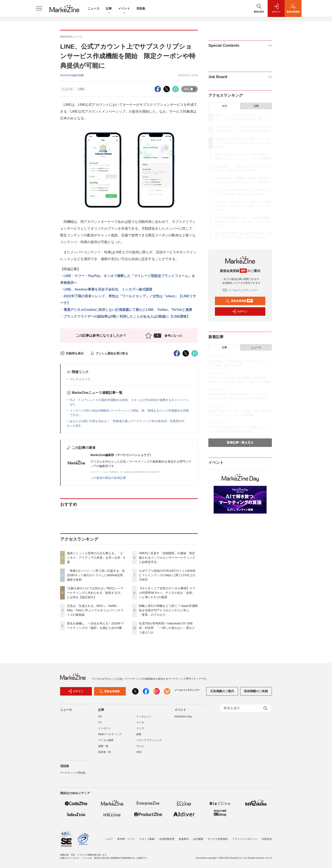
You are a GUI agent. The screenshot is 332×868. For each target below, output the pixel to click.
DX (100, 716)
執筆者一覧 (105, 752)
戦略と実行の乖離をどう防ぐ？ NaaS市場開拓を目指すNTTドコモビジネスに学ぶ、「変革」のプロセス (168, 610)
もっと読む (74, 426)
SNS (139, 752)
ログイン (239, 311)
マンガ (140, 722)
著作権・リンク (126, 839)
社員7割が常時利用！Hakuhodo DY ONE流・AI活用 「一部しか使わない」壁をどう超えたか (167, 628)
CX (100, 722)
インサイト (105, 728)
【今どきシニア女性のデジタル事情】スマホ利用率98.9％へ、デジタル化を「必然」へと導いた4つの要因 (167, 593)
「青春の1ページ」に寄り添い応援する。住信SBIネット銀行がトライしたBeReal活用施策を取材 (96, 575)
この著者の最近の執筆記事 (108, 478)
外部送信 (267, 839)
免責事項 (184, 839)
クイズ (140, 728)
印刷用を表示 (72, 353)
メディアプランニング (149, 740)
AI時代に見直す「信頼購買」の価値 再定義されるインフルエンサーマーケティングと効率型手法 (167, 558)
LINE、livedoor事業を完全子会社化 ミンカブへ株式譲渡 (108, 289)
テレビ (140, 746)
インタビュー (144, 716)
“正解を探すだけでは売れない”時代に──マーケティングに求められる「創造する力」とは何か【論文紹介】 (95, 593)
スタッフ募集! (147, 839)
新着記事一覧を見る (240, 442)
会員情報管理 (167, 839)
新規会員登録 (239, 301)
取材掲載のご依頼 (256, 691)
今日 (224, 106)
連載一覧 (103, 746)
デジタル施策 (106, 740)
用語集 (141, 8)
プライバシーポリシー (245, 839)
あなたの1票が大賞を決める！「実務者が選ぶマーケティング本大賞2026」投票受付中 (127, 421)
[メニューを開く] (39, 8)
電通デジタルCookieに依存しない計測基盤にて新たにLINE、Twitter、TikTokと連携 (128, 310)
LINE (81, 89)
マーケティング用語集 (73, 773)
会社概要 (198, 839)
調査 (139, 734)
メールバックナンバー (240, 290)
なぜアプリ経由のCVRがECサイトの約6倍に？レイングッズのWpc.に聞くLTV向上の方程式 (167, 575)
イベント (124, 9)
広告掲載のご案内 (222, 691)
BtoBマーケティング (110, 734)
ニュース (94, 8)
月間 (256, 106)
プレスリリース (80, 379)
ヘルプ (109, 839)
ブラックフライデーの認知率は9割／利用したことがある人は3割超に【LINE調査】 (127, 316)
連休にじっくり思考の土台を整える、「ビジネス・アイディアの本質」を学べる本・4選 (96, 558)
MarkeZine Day (183, 716)
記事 (109, 9)
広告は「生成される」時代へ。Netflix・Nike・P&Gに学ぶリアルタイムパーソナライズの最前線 (95, 610)
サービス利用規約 (218, 839)
